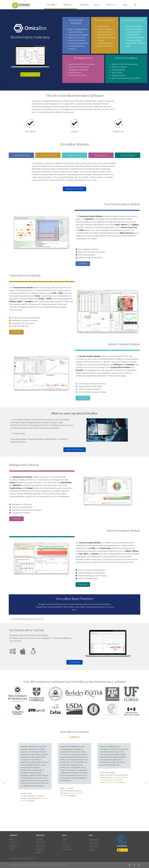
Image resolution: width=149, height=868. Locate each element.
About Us (112, 5)
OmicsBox (52, 5)
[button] (135, 5)
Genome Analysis (128, 155)
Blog (98, 5)
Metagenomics (101, 155)
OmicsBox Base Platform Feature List (28, 619)
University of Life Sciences (109, 782)
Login (125, 5)
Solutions (69, 5)
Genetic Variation (75, 155)
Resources (84, 5)
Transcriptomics (48, 155)
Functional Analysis (21, 155)
